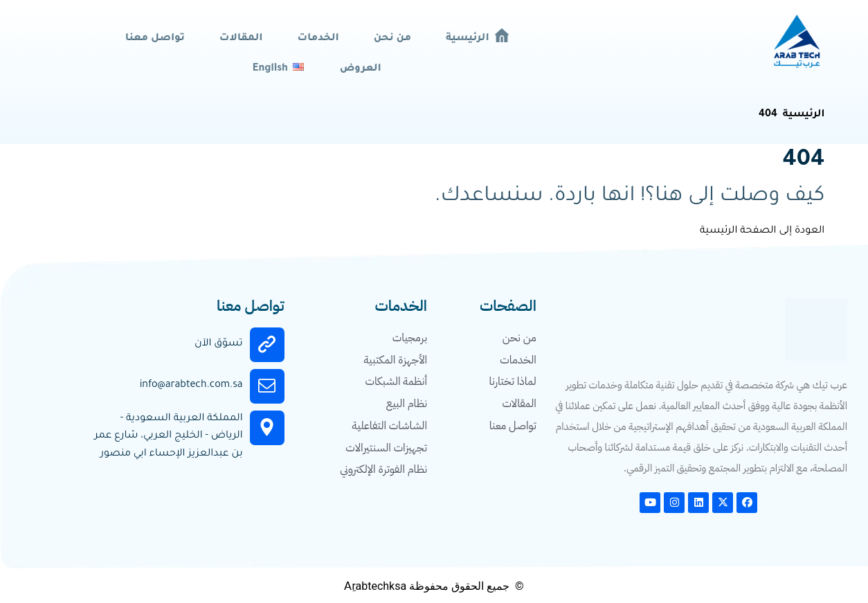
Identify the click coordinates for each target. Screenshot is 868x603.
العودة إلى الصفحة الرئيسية (762, 231)
